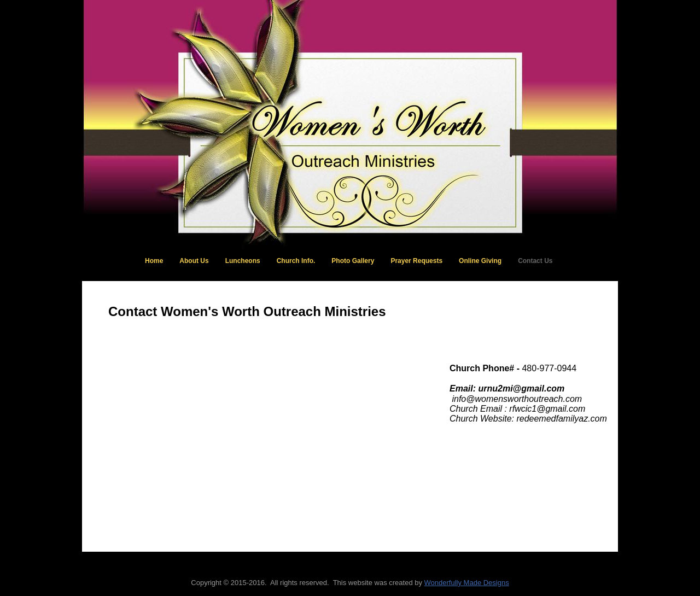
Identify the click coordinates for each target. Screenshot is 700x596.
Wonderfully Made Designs (467, 583)
